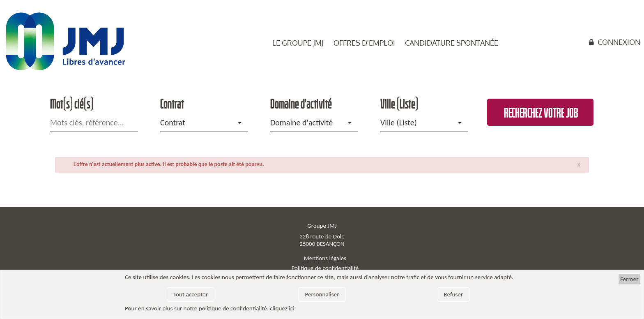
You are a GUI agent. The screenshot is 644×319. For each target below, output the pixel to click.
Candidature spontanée (452, 43)
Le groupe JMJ (298, 43)
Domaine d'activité (301, 123)
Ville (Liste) (399, 123)
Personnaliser (322, 294)
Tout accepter (191, 294)
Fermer (629, 279)
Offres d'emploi (364, 43)
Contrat (173, 123)
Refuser (454, 294)
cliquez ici (282, 308)
